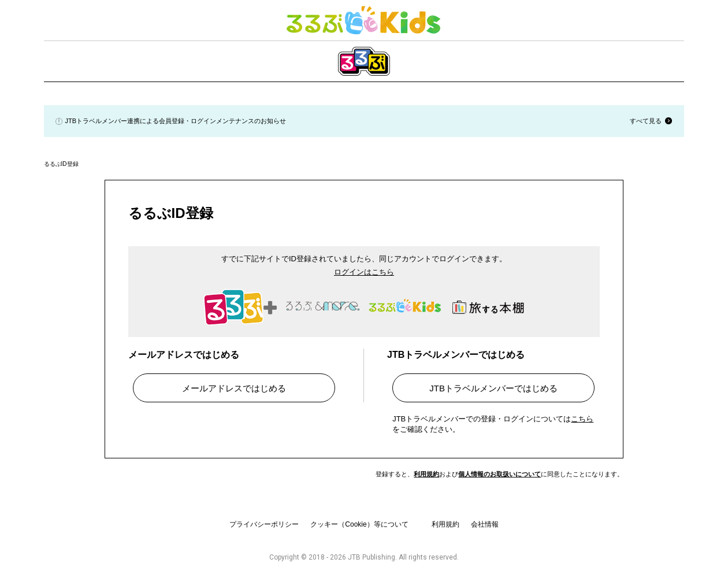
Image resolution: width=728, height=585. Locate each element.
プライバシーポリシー (264, 524)
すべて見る (646, 121)
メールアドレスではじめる (234, 388)
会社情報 (485, 524)
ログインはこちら (364, 272)
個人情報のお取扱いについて (499, 474)
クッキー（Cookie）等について (359, 524)
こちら (582, 419)
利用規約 (426, 474)
